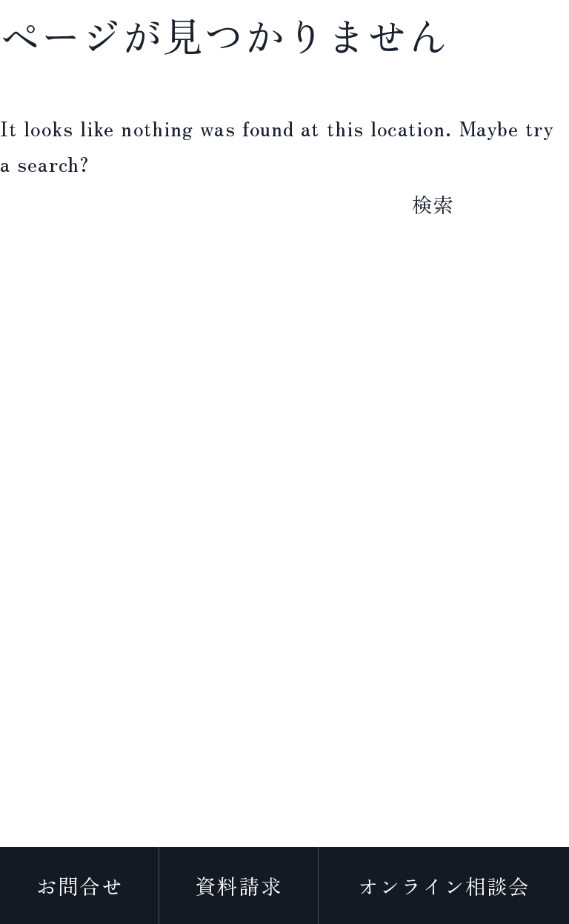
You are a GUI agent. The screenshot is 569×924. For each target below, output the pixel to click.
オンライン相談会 (444, 885)
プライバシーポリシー (284, 842)
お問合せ (79, 885)
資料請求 (239, 885)
